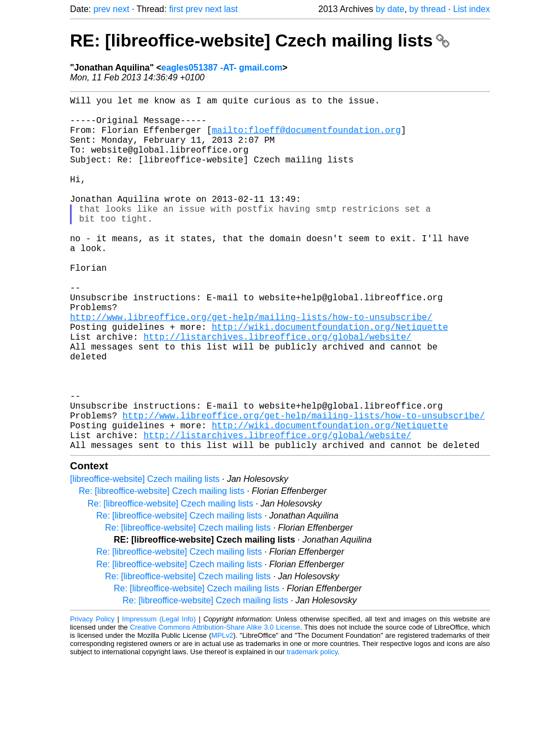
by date (390, 9)
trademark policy (312, 731)
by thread (427, 9)
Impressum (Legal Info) (159, 698)
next (121, 9)
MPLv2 (223, 714)
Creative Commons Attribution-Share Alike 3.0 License (215, 706)
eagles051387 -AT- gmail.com (222, 68)
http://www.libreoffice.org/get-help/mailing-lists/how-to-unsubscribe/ (251, 367)
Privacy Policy (92, 698)
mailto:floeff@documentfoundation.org (306, 138)
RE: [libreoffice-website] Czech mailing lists (260, 40)
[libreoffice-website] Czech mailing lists (145, 558)
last (231, 9)
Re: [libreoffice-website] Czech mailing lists (162, 570)
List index (471, 9)
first (176, 9)
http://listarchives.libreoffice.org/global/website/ (277, 391)
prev (102, 9)
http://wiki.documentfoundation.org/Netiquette (330, 379)
